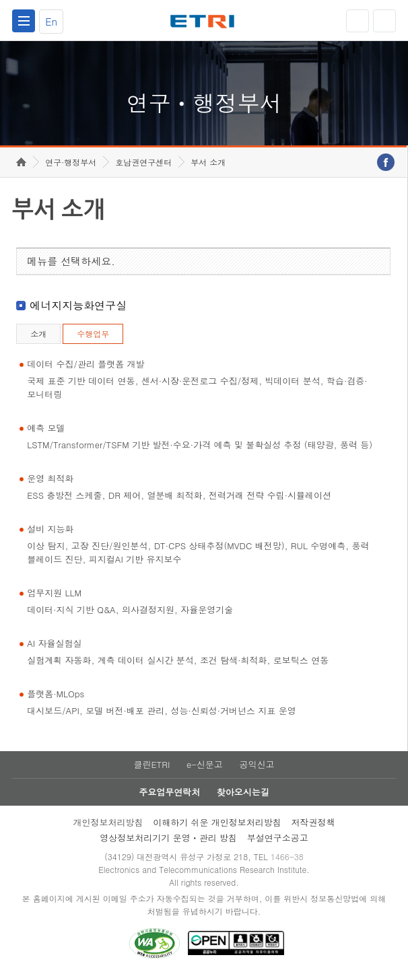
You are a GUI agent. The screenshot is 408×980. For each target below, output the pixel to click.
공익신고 (257, 769)
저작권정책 (313, 827)
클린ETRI (151, 769)
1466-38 (287, 861)
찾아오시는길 (243, 797)
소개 (38, 338)
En (51, 21)
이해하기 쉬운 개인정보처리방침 (217, 827)
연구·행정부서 (71, 167)
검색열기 (384, 21)
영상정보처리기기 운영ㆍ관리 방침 (168, 842)
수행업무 (93, 338)
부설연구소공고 (278, 842)
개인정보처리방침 (108, 827)
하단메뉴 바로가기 (0, 0)
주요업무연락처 (169, 797)
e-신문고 (205, 769)
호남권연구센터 (143, 167)
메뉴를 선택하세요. (71, 266)
